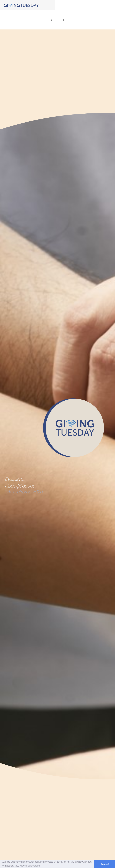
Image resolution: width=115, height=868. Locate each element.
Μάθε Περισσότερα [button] (30, 866)
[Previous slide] (52, 20)
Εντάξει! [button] (105, 864)
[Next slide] (64, 20)
